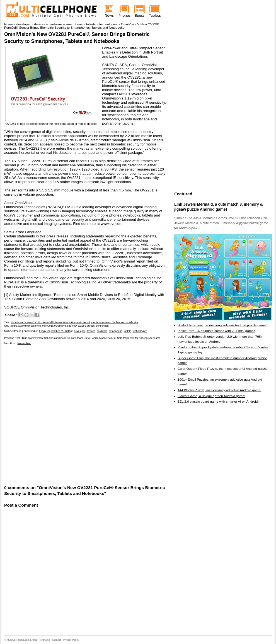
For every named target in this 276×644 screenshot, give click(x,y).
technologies (140, 331)
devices (91, 331)
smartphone (116, 331)
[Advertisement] (65, 414)
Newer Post (24, 343)
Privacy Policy (71, 640)
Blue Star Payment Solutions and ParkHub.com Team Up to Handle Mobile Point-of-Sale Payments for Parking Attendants (91, 338)
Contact (57, 640)
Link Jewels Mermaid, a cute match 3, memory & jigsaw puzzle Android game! (218, 207)
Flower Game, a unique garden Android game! (211, 396)
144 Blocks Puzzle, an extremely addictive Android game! (219, 390)
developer (79, 331)
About (35, 640)
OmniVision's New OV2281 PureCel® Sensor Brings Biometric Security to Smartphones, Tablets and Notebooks (75, 322)
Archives (45, 640)
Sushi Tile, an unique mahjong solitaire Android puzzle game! (222, 325)
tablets (128, 331)
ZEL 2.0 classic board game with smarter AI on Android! (218, 402)
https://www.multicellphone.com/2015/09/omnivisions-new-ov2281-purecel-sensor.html (60, 326)
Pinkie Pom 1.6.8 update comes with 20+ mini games (216, 331)
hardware (102, 331)
